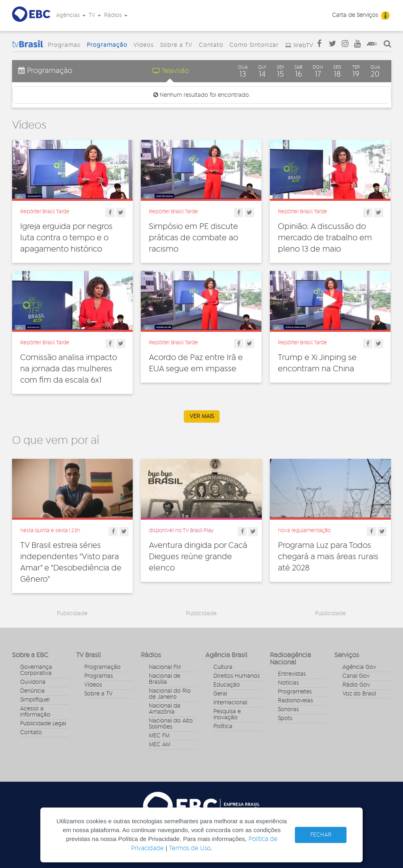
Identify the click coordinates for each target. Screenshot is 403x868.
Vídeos (144, 45)
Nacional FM (165, 667)
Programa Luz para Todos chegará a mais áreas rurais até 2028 (328, 557)
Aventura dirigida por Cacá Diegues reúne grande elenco (198, 557)
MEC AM (160, 745)
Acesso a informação (35, 712)
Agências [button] (71, 15)
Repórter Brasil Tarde (45, 212)
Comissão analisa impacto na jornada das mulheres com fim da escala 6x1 (69, 369)
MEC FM (159, 736)
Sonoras (288, 710)
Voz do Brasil (359, 694)
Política (223, 726)
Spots (285, 718)
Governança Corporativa (36, 670)
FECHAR (321, 835)
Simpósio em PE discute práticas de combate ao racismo (193, 238)
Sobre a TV (176, 45)
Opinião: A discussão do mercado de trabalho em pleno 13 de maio (325, 238)
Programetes (295, 692)
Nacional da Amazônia (165, 709)
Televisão (171, 71)
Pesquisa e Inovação (227, 715)
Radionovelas (295, 701)
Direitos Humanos (237, 676)
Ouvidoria (33, 682)
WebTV (303, 46)
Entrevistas (292, 674)
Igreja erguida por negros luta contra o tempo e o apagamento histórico (66, 238)
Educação (227, 685)
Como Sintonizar (254, 45)
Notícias (288, 683)
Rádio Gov (356, 685)
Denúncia (32, 691)
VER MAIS (202, 416)
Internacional (230, 703)
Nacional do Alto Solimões (171, 724)
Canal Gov (356, 676)
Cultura (223, 667)
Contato (211, 45)
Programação (107, 45)
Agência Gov (359, 667)
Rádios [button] (116, 15)
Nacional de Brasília (165, 679)
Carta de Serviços (355, 15)
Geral (220, 694)
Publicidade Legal (43, 724)
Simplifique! (35, 700)
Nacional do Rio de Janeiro (170, 694)
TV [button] (95, 15)
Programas (64, 45)
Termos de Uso (190, 848)
